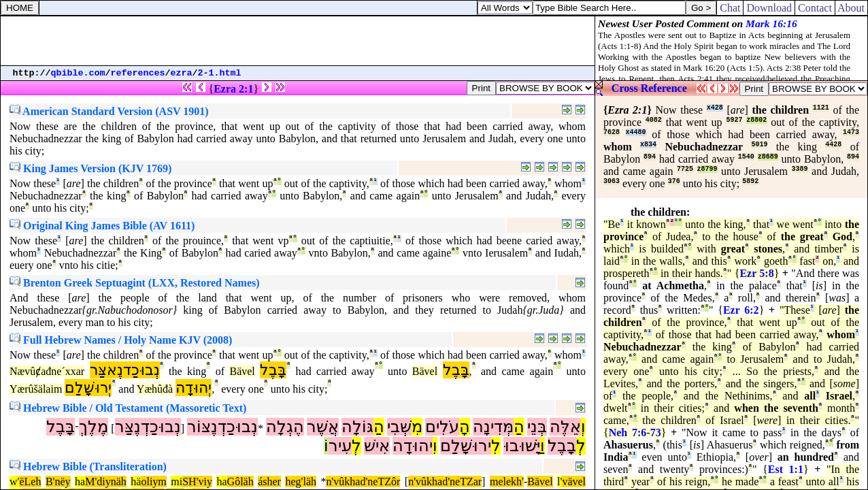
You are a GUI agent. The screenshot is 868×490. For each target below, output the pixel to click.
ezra (182, 73)
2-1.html (220, 73)
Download (769, 8)
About (851, 8)
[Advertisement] (298, 41)
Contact (815, 8)
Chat (730, 8)
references (138, 73)
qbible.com (78, 73)
